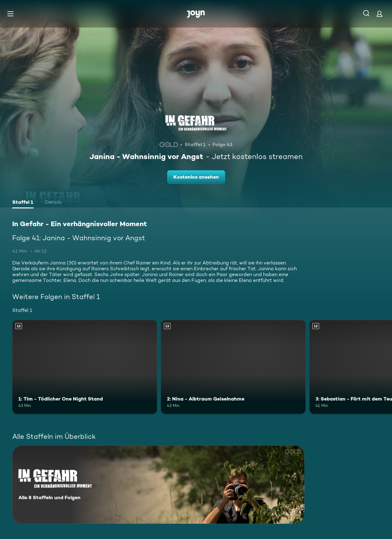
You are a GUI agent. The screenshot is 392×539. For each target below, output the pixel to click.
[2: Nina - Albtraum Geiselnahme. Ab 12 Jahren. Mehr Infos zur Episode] (233, 367)
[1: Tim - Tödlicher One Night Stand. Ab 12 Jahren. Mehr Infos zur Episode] (85, 367)
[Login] (379, 14)
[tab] (23, 203)
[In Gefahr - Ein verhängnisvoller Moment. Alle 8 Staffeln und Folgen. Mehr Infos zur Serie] (158, 485)
